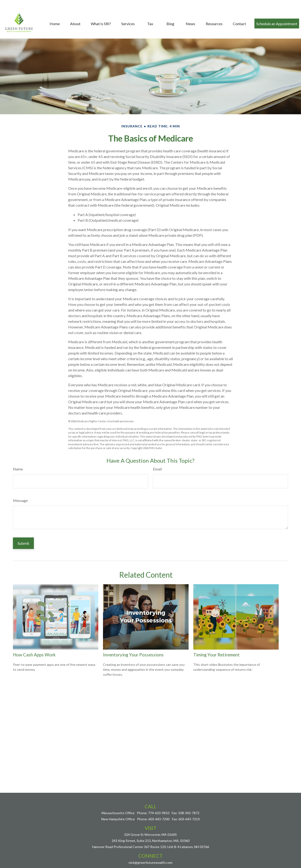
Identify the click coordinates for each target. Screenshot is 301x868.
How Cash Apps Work (34, 653)
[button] (55, 15)
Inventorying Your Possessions (133, 653)
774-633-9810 (159, 811)
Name (18, 467)
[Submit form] (23, 542)
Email (157, 467)
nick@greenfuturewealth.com (150, 861)
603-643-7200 (159, 817)
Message (20, 499)
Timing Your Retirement (216, 653)
